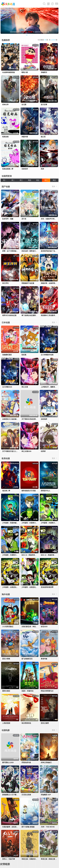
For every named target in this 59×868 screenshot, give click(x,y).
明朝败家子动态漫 (28, 283)
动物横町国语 (7, 355)
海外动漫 (6, 594)
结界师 (43, 451)
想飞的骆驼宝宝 (27, 659)
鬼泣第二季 (6, 491)
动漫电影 (6, 730)
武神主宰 (5, 105)
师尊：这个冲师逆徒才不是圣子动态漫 (16, 251)
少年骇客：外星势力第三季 (12, 555)
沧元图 (24, 105)
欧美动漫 (6, 458)
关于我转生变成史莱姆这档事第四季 (34, 419)
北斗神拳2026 (7, 387)
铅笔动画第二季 (8, 169)
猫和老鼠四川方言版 (29, 491)
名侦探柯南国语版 (9, 72)
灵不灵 (24, 219)
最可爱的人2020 (8, 762)
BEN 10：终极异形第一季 (31, 555)
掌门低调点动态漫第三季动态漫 (33, 315)
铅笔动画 (5, 137)
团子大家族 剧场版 (28, 827)
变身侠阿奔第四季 (47, 587)
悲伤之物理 (45, 723)
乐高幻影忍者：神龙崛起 (30, 627)
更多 (55, 186)
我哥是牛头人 (46, 491)
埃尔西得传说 (26, 723)
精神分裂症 (6, 691)
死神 (42, 169)
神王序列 (5, 283)
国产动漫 (6, 187)
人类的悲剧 (6, 723)
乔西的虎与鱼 (26, 762)
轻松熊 (24, 355)
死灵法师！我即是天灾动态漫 (32, 251)
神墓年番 (25, 137)
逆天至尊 (44, 105)
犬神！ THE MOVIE (48, 827)
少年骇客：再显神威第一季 (12, 523)
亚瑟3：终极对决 (27, 691)
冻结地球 (44, 419)
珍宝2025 (44, 627)
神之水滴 (25, 387)
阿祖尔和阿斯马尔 (47, 691)
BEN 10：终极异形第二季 (50, 555)
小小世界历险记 (8, 627)
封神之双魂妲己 (46, 762)
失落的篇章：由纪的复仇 (11, 827)
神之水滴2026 (26, 451)
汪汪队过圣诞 (26, 795)
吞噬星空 (44, 72)
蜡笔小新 (25, 72)
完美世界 (25, 169)
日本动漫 (6, 323)
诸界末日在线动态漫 (9, 315)
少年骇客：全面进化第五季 (31, 587)
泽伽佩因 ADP (46, 795)
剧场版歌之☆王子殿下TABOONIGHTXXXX (17, 795)
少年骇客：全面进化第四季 (12, 587)
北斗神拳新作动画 (47, 355)
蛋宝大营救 (6, 659)
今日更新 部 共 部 (47, 40)
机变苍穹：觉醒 (8, 219)
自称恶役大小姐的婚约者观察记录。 (15, 419)
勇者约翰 (44, 659)
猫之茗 (43, 137)
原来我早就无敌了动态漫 (49, 251)
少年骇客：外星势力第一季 (31, 523)
